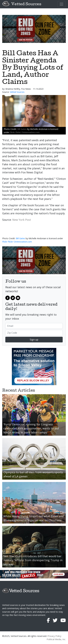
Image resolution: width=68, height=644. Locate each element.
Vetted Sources (26, 4)
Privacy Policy (54, 636)
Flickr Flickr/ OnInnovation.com (25, 132)
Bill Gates (22, 129)
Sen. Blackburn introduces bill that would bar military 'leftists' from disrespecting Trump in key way (33, 560)
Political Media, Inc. (56, 639)
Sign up (34, 340)
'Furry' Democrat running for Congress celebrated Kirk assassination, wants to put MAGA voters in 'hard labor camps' (31, 428)
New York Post (22, 220)
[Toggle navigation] (61, 4)
